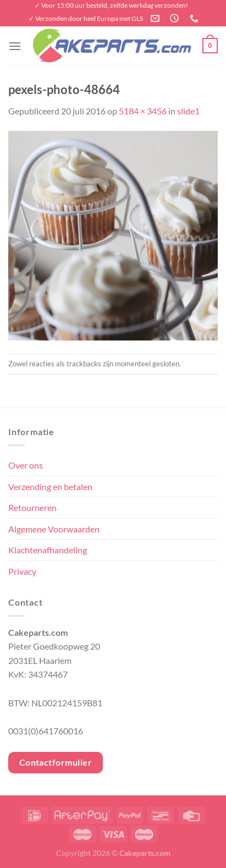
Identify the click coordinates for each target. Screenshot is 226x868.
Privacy (22, 571)
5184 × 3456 (143, 111)
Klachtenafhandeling (48, 550)
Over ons (26, 465)
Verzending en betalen (50, 487)
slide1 (188, 111)
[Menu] (15, 46)
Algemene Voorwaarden (54, 529)
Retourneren (32, 507)
